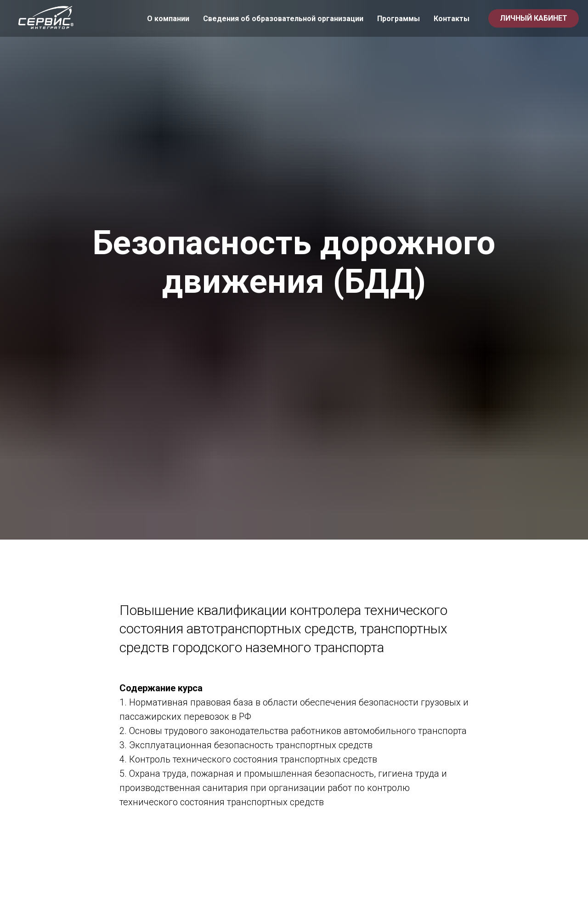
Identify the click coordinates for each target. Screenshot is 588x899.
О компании (168, 19)
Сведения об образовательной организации (283, 19)
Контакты (452, 19)
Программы (399, 19)
